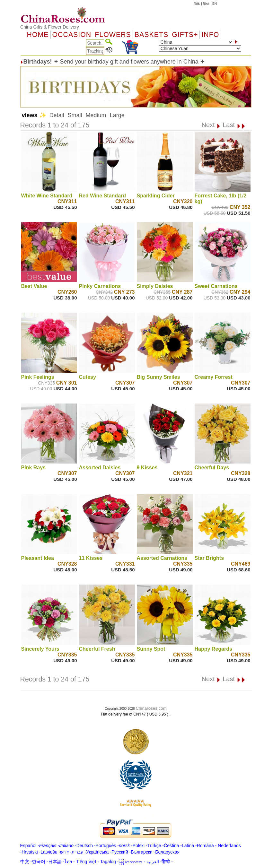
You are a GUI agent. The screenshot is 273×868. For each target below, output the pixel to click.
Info (210, 35)
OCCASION (72, 35)
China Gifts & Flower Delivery (50, 27)
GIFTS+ (185, 35)
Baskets (151, 35)
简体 (197, 4)
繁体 (206, 4)
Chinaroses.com (151, 708)
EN (215, 4)
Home (38, 35)
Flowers (113, 35)
